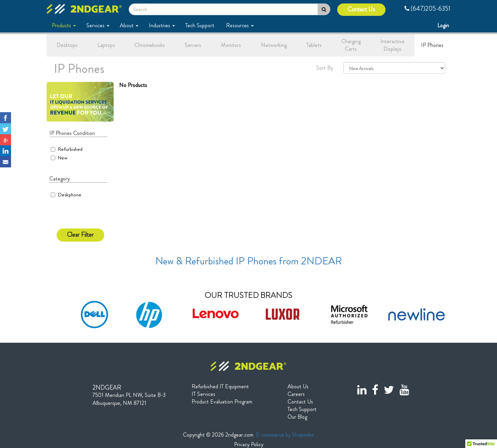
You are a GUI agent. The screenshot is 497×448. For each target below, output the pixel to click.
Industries (162, 25)
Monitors (231, 45)
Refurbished (67, 149)
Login (444, 25)
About (129, 25)
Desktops (67, 45)
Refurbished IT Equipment (220, 387)
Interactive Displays (392, 45)
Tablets (314, 45)
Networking (274, 45)
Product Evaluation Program (222, 402)
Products (64, 25)
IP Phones (432, 45)
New (59, 158)
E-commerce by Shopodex (285, 435)
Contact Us (361, 9)
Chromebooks (150, 45)
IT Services (203, 394)
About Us (298, 387)
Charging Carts (351, 45)
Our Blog (297, 417)
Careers (296, 394)
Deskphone (70, 195)
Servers (193, 45)
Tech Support (201, 25)
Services (98, 25)
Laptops (106, 45)
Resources (240, 25)
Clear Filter (80, 235)
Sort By (325, 68)
